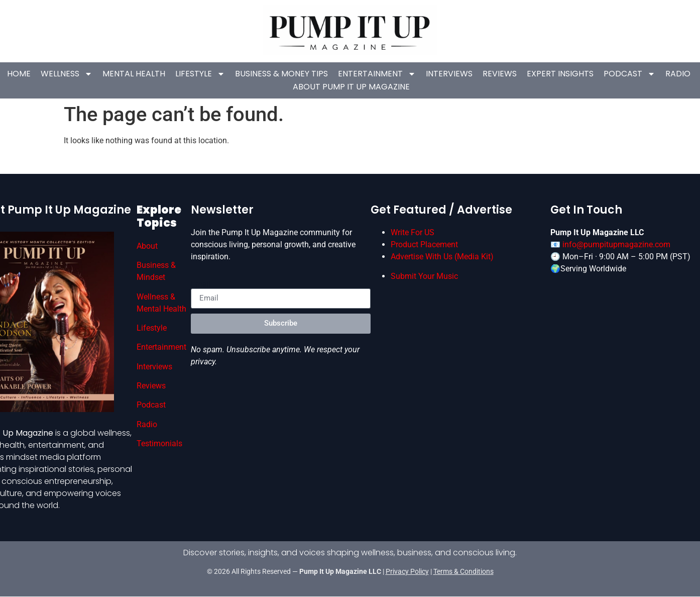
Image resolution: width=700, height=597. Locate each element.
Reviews (500, 74)
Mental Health (134, 74)
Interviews (449, 74)
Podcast (629, 74)
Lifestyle (200, 74)
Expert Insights (560, 74)
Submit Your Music (424, 276)
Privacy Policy (407, 571)
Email (201, 284)
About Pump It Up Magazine (351, 87)
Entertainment (377, 74)
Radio (678, 74)
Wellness (67, 74)
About (147, 246)
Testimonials (159, 443)
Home (19, 74)
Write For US (413, 232)
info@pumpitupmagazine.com (616, 244)
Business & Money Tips (281, 74)
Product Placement (424, 244)
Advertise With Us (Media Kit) (442, 257)
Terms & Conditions (463, 571)
